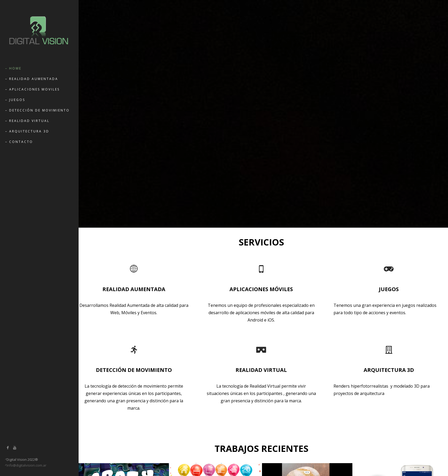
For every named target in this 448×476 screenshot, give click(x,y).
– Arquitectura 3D (27, 131)
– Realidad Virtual (27, 121)
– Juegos (15, 100)
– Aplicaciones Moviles (32, 89)
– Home (13, 68)
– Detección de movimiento (37, 110)
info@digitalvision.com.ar (26, 465)
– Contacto (19, 142)
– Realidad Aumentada (32, 79)
